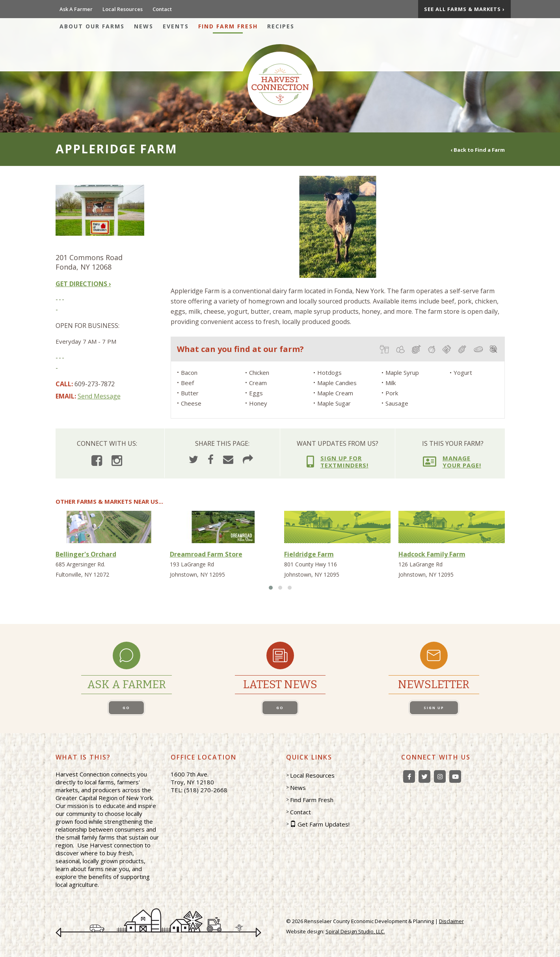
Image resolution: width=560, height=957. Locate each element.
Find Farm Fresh (228, 26)
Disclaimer (451, 921)
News (144, 26)
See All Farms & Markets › (464, 9)
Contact (162, 9)
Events (176, 26)
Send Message (99, 396)
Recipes (281, 26)
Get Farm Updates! (324, 824)
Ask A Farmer (76, 9)
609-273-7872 (95, 384)
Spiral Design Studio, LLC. (355, 931)
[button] (271, 588)
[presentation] (177, 226)
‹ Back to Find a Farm (478, 149)
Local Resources (123, 9)
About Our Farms (92, 26)
